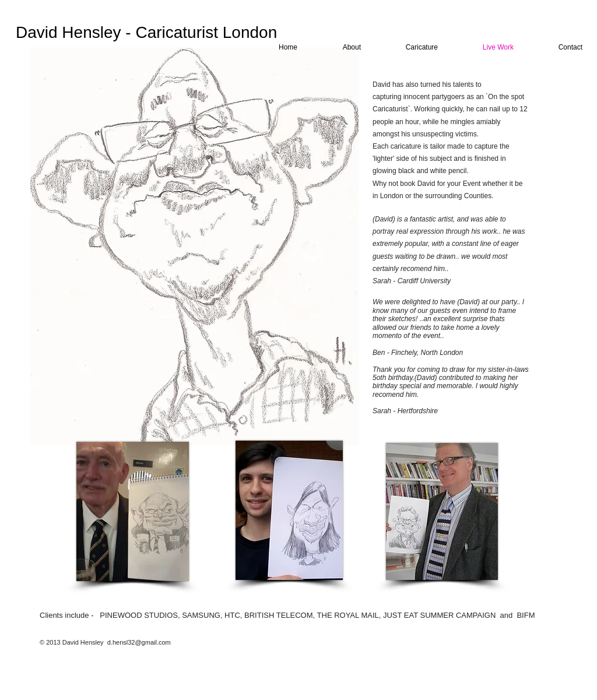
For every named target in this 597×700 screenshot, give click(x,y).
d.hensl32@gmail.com (139, 642)
